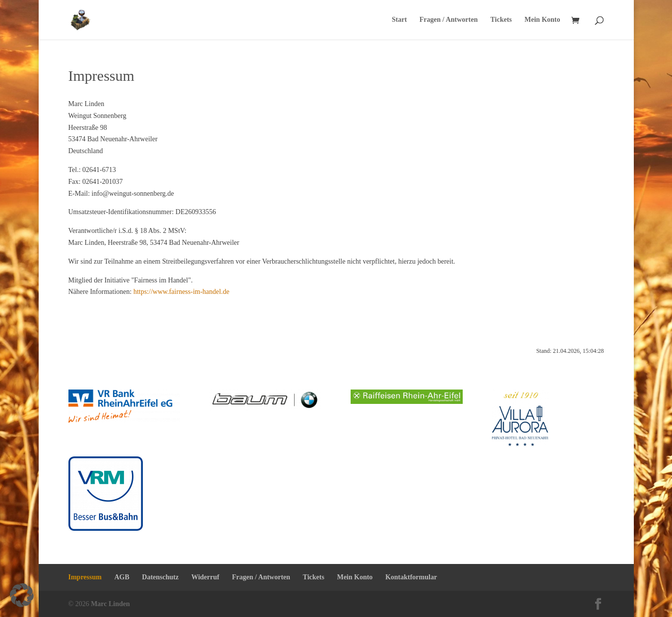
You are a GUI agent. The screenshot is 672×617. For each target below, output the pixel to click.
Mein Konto (543, 20)
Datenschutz (160, 577)
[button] (22, 595)
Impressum (85, 577)
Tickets (501, 20)
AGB (122, 577)
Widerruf (206, 577)
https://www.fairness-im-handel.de (182, 292)
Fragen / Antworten (449, 20)
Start (399, 20)
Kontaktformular (411, 577)
